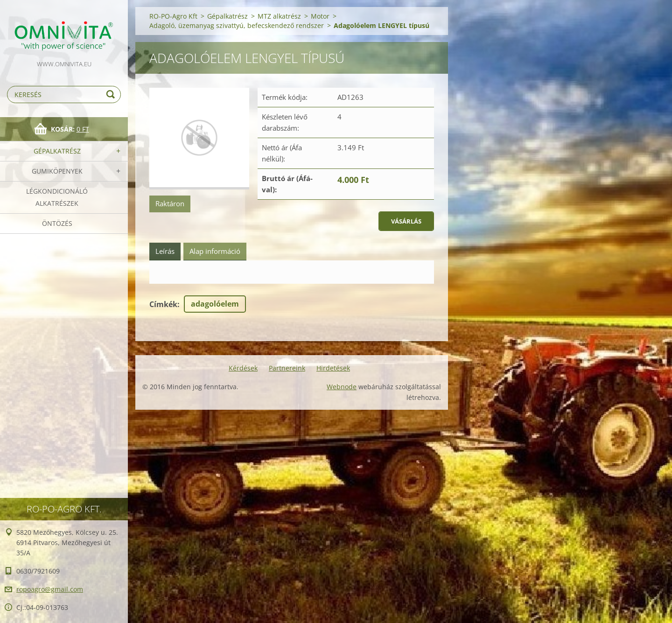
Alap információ (215, 251)
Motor (320, 16)
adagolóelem (215, 304)
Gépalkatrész (57, 151)
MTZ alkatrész (279, 16)
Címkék (163, 304)
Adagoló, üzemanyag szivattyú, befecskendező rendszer (237, 25)
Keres (112, 94)
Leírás (165, 251)
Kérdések (243, 368)
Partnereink (287, 368)
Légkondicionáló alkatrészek (57, 197)
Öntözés (57, 223)
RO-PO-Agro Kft (173, 16)
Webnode (342, 387)
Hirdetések (333, 368)
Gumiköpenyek (57, 171)
